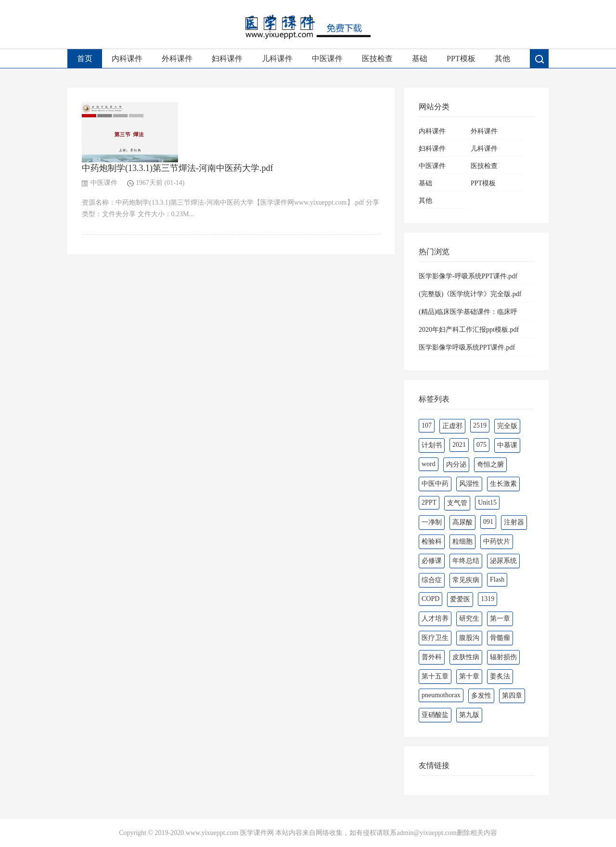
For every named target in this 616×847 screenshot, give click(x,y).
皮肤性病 (466, 657)
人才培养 (435, 619)
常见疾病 (466, 580)
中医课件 (327, 59)
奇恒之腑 (490, 464)
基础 (420, 59)
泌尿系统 (503, 561)
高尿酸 (462, 522)
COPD (430, 599)
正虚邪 (452, 426)
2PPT (429, 502)
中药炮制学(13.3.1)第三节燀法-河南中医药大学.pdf (177, 168)
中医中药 (435, 484)
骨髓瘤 (500, 638)
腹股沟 (469, 638)
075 (481, 445)
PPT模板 (461, 59)
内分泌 (456, 464)
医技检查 (377, 59)
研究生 (469, 619)
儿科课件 (277, 59)
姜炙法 (500, 676)
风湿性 (469, 484)
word (429, 464)
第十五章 (435, 676)
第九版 (469, 715)
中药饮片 (497, 541)
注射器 (514, 522)
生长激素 (503, 484)
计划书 (432, 445)
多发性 (481, 696)
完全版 (507, 426)
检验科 (432, 541)
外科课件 (177, 59)
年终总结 (466, 561)
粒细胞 (462, 541)
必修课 (432, 561)
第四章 (512, 696)
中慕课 (507, 445)
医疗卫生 (435, 638)
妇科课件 (227, 59)
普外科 (432, 657)
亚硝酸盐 (435, 715)
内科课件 (127, 59)
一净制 (432, 522)
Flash (497, 580)
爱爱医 (460, 599)
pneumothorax (441, 695)
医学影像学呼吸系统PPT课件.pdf (467, 347)
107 (427, 425)
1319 (488, 599)
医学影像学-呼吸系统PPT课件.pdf (468, 276)
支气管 (457, 503)
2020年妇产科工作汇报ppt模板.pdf (469, 330)
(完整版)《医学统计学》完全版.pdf (470, 294)
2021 (459, 445)
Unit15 (487, 502)
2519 (480, 425)
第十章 (469, 676)
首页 (85, 59)
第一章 (500, 619)
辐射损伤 (503, 657)
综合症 (432, 580)
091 (488, 522)
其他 (502, 59)
